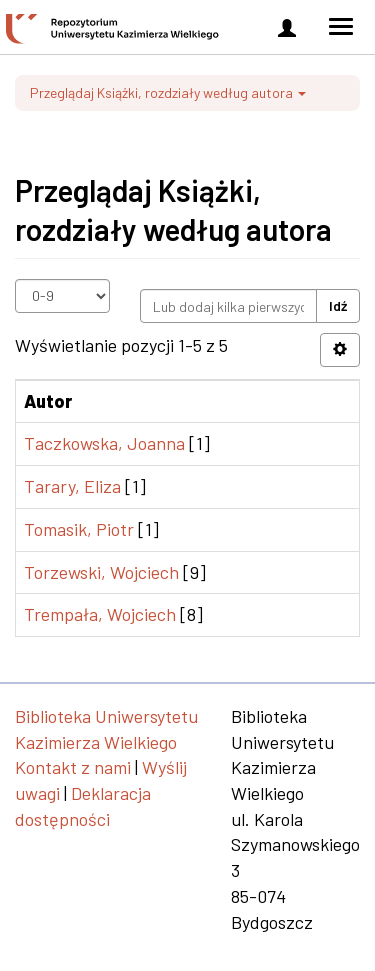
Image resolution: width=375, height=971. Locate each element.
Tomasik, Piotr (79, 529)
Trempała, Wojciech (100, 614)
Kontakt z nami (73, 767)
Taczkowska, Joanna (104, 443)
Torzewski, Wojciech (101, 572)
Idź (338, 305)
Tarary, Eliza (72, 486)
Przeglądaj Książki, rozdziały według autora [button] (168, 92)
